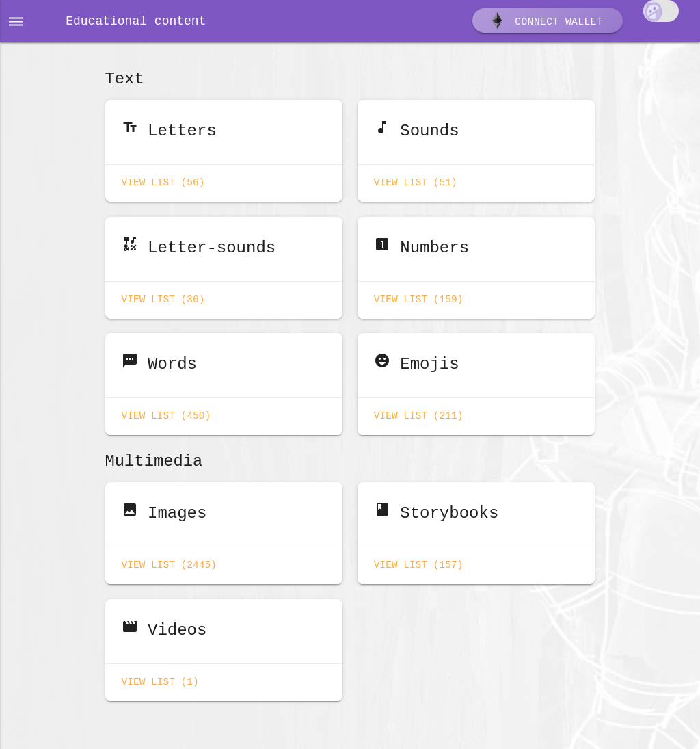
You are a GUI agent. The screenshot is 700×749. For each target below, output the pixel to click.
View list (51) (416, 182)
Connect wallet (546, 23)
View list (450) (166, 411)
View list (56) (163, 182)
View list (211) (419, 411)
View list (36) (163, 296)
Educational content (136, 22)
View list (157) (419, 558)
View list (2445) (169, 558)
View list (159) (419, 296)
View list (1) (160, 672)
